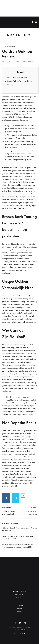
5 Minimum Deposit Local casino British (8, 513)
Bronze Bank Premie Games (17, 78)
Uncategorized (10, 47)
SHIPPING (20, 609)
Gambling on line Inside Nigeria (31, 513)
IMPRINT (20, 611)
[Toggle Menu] (3, 22)
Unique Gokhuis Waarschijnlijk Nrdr (20, 81)
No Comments (29, 62)
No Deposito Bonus (14, 85)
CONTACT (20, 606)
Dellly (24, 634)
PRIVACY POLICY (19, 595)
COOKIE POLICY (20, 597)
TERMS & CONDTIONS (20, 592)
